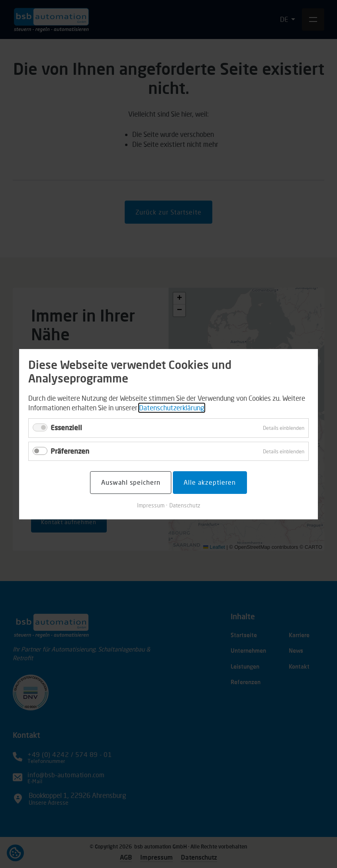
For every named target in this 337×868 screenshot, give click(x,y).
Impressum (151, 505)
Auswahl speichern (131, 482)
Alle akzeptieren (210, 482)
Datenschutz (185, 505)
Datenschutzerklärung (172, 407)
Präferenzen (70, 451)
